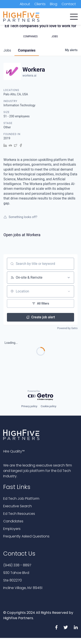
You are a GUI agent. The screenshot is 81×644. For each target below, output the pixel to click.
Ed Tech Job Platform (21, 499)
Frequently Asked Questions (26, 536)
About (25, 4)
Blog (54, 4)
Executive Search (17, 506)
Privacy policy (29, 406)
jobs (7, 50)
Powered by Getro (67, 328)
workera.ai (29, 75)
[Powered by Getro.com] (41, 395)
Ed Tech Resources (19, 514)
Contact (69, 4)
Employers (12, 529)
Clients (40, 4)
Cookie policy (49, 406)
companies (27, 50)
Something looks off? (20, 217)
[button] (74, 16)
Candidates (13, 521)
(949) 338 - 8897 (17, 565)
